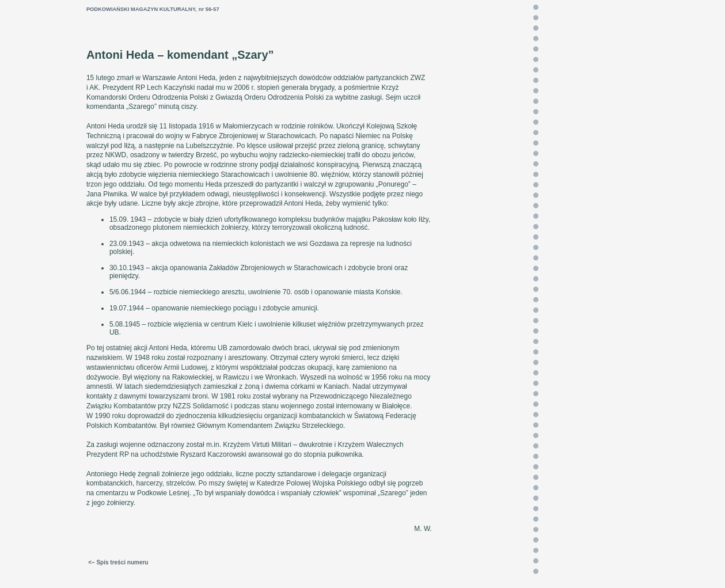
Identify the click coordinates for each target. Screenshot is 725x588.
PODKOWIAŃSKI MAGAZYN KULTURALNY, (142, 9)
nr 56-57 (209, 9)
